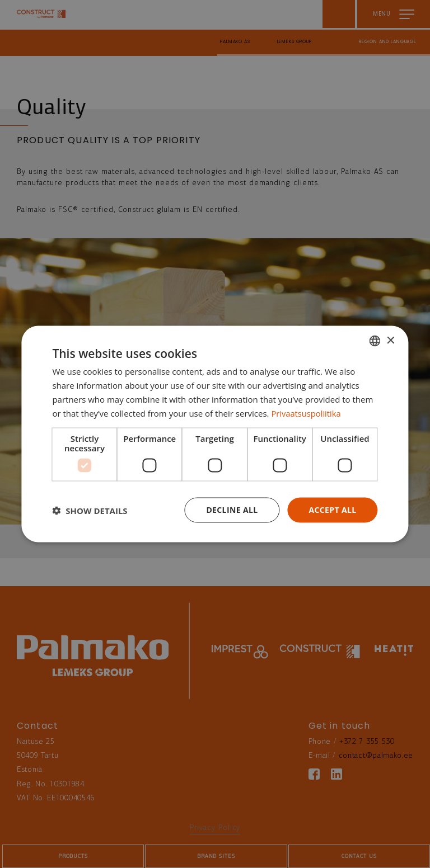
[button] (90, 510)
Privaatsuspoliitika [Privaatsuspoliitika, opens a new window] (307, 413)
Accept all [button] (332, 510)
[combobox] (375, 341)
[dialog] (215, 434)
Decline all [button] (232, 510)
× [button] (391, 340)
